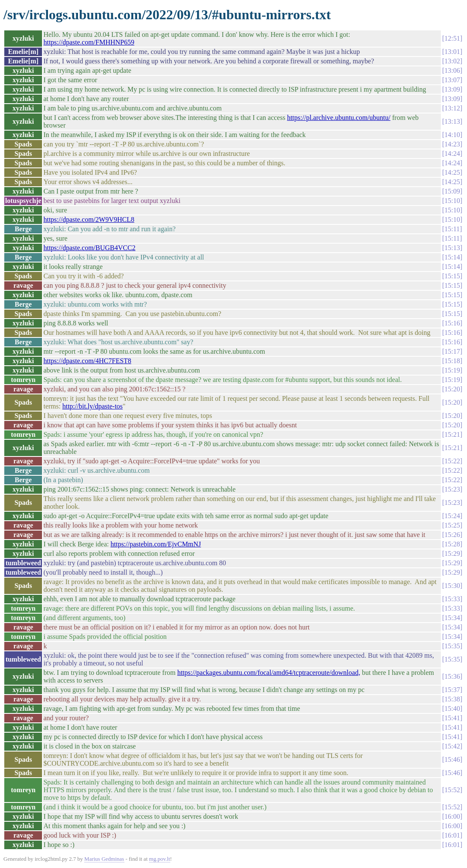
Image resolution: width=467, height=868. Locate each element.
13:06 (452, 70)
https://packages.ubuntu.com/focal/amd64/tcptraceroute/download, (269, 673)
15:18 (452, 361)
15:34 (452, 618)
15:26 (452, 535)
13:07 (452, 80)
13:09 (452, 89)
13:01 (452, 52)
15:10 (452, 201)
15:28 (452, 544)
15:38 (452, 699)
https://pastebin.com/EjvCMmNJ (156, 544)
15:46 (452, 759)
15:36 (452, 676)
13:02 (452, 61)
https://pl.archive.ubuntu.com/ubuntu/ (339, 118)
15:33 (452, 599)
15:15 (452, 276)
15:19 (452, 370)
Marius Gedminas (104, 859)
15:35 (452, 646)
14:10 (452, 135)
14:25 (452, 172)
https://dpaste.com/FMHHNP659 (89, 42)
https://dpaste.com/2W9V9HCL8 (89, 219)
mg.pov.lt (160, 859)
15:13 (452, 248)
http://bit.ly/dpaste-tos (92, 406)
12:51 (452, 38)
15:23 (452, 489)
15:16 (452, 323)
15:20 (452, 389)
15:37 (452, 690)
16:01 (452, 835)
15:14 (452, 257)
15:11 (452, 229)
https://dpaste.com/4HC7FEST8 (87, 361)
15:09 (452, 191)
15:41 (452, 718)
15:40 (452, 708)
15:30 (452, 586)
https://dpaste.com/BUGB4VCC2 (89, 248)
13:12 (452, 108)
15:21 (452, 434)
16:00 (452, 816)
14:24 (452, 154)
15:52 (452, 790)
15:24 (452, 516)
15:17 (452, 351)
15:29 (452, 553)
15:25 (452, 525)
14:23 (452, 144)
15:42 (452, 746)
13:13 (452, 121)
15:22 (452, 461)
